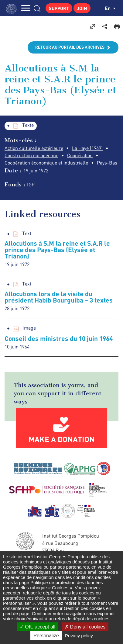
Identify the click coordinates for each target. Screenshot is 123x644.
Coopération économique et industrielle (46, 163)
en (110, 8)
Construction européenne (31, 155)
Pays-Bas (107, 163)
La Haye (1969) (87, 148)
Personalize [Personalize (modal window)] (46, 636)
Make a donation (62, 439)
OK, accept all (38, 627)
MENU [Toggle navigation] (26, 8)
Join (82, 8)
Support (59, 8)
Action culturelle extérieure (34, 148)
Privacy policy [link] (79, 636)
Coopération (80, 155)
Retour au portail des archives (70, 47)
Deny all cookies (85, 627)
